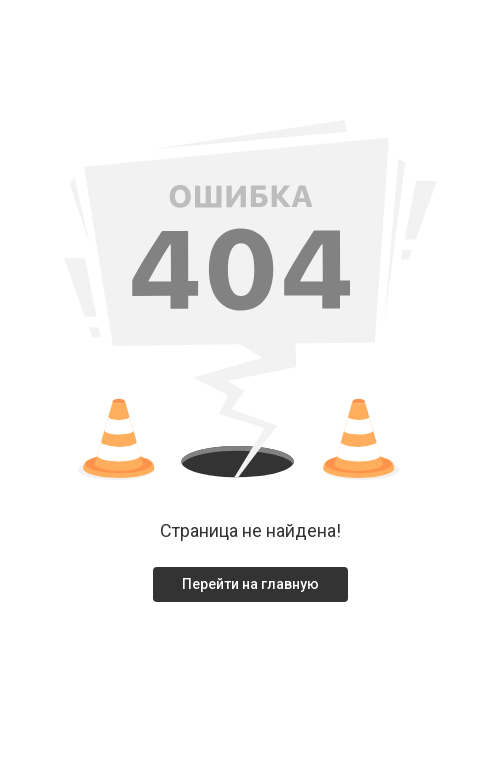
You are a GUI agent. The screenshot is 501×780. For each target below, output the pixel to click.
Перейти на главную (250, 584)
